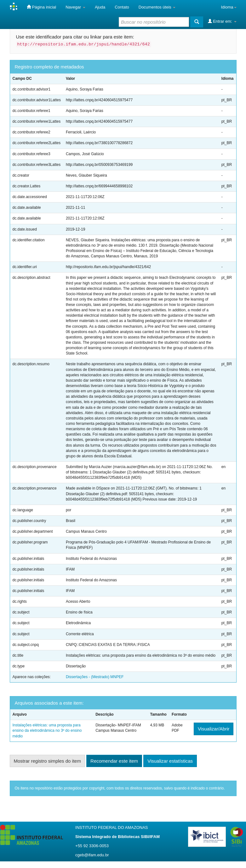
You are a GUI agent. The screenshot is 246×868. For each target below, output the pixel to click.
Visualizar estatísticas (170, 761)
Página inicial (41, 7)
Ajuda (100, 7)
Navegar (75, 7)
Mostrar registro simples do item (47, 761)
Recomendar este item (114, 761)
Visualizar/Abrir (214, 729)
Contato (122, 7)
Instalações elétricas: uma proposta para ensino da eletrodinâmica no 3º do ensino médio (47, 730)
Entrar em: (222, 21)
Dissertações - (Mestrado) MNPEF (95, 677)
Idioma (229, 7)
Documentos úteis (157, 7)
